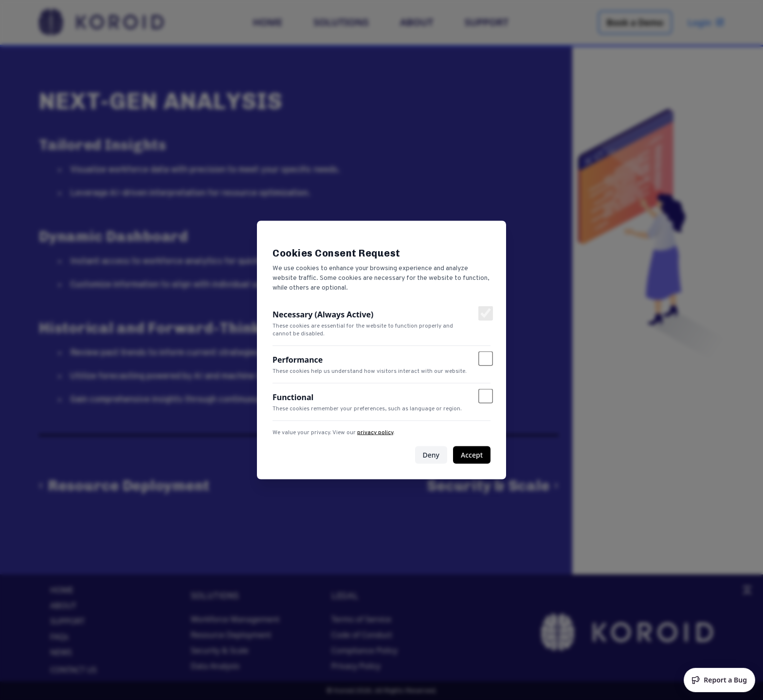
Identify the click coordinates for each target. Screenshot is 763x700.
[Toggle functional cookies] (486, 396)
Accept (472, 455)
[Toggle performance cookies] (486, 359)
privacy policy (375, 433)
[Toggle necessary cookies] (486, 313)
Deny (431, 455)
